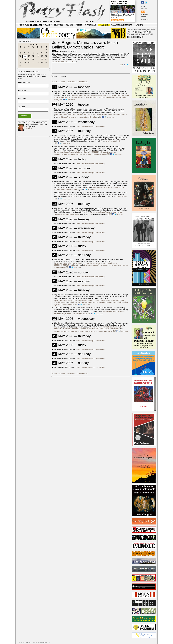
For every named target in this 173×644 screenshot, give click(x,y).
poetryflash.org (121, 196)
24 (20, 63)
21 (38, 59)
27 (33, 63)
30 (46, 63)
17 (20, 59)
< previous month (58, 82)
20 (33, 59)
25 (25, 63)
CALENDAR (104, 25)
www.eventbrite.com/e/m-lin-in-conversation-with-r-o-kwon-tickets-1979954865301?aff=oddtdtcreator (91, 115)
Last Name (22, 99)
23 (46, 59)
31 (20, 66)
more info (29, 128)
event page (71, 100)
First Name (22, 91)
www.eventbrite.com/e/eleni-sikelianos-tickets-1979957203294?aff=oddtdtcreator (84, 152)
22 (42, 59)
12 (29, 56)
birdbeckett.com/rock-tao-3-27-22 (64, 62)
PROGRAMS (90, 25)
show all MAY (72, 82)
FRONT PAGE (24, 25)
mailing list (145, 19)
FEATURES (59, 25)
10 (20, 56)
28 (38, 63)
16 (46, 56)
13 (33, 56)
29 (42, 63)
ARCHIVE (139, 25)
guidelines (145, 14)
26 (29, 63)
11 (25, 56)
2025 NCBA (36, 25)
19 (29, 59)
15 (42, 56)
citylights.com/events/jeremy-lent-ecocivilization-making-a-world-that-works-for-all (83, 331)
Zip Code (22, 107)
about (143, 6)
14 (38, 56)
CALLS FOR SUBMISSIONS (122, 25)
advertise (144, 9)
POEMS (79, 25)
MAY (33, 44)
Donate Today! (118, 20)
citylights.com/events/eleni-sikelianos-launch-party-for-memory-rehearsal (80, 154)
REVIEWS (69, 25)
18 (25, 59)
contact (144, 17)
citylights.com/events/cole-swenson (96, 214)
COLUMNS (48, 25)
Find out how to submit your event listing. (90, 126)
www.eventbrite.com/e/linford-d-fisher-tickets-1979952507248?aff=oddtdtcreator (100, 95)
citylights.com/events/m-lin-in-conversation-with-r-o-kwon (78, 117)
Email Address (24, 83)
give (143, 11)
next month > (84, 82)
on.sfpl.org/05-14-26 (113, 141)
